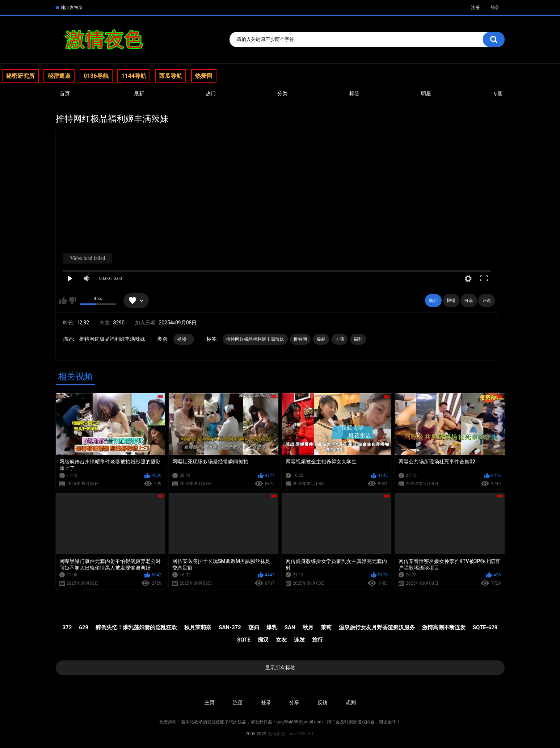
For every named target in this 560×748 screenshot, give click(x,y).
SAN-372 (230, 627)
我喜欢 (63, 301)
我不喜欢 (73, 301)
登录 (495, 8)
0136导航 (96, 76)
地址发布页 (72, 8)
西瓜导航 (170, 76)
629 (84, 627)
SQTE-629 (485, 627)
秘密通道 (59, 76)
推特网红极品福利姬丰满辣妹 (255, 339)
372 (67, 627)
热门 (211, 93)
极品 (321, 339)
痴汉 (263, 640)
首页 (65, 93)
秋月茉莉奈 (198, 627)
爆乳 (272, 627)
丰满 (340, 339)
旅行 (317, 640)
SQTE (244, 640)
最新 (139, 93)
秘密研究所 (20, 76)
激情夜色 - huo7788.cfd (290, 734)
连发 (299, 640)
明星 (426, 93)
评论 (487, 301)
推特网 (300, 339)
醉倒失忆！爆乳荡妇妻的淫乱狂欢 (136, 627)
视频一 (184, 339)
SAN (290, 627)
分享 (469, 301)
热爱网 (204, 76)
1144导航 (134, 76)
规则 (351, 702)
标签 (354, 93)
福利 (358, 339)
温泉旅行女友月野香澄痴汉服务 (377, 627)
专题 (498, 93)
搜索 (494, 39)
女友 (281, 640)
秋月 (308, 627)
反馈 (323, 702)
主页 (210, 702)
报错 (451, 301)
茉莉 (326, 627)
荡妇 (254, 627)
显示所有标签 (280, 668)
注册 (475, 8)
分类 (282, 93)
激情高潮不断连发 (444, 627)
